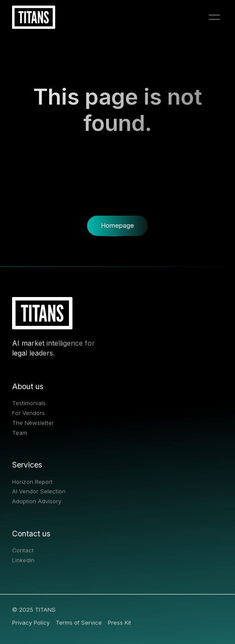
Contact (23, 550)
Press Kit (119, 623)
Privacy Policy (31, 623)
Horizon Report (32, 482)
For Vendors (28, 413)
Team (20, 433)
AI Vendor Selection (39, 491)
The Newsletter (33, 423)
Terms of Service (79, 623)
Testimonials (29, 403)
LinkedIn (23, 560)
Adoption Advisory (37, 501)
